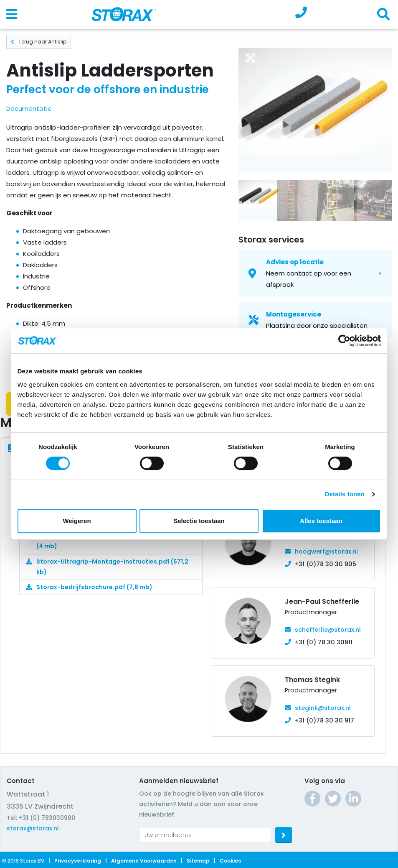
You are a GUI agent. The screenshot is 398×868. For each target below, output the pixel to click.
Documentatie (29, 108)
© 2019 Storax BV (23, 861)
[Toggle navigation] (12, 15)
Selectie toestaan (199, 521)
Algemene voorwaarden (144, 861)
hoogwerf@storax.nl (326, 551)
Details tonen (345, 494)
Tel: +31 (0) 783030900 (41, 818)
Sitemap (198, 861)
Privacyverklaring (78, 861)
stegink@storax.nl (323, 708)
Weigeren (77, 521)
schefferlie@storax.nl (328, 630)
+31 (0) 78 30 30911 (324, 642)
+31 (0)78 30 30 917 (324, 720)
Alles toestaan (321, 521)
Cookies (230, 861)
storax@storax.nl (33, 828)
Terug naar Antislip (39, 42)
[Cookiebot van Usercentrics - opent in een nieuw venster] (344, 341)
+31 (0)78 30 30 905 (326, 564)
